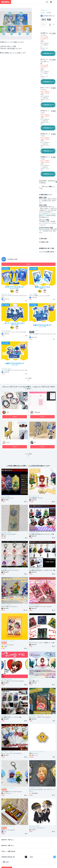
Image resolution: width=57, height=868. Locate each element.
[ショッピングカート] (51, 2)
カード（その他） (34, 294)
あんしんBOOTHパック (45, 214)
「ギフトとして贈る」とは (48, 188)
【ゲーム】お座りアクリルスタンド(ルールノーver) (42, 335)
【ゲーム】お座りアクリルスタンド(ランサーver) (14, 370)
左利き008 (37, 412)
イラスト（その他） (46, 13)
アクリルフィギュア (6, 294)
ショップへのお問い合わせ (47, 252)
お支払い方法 (45, 242)
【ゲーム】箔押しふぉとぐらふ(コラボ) (40, 296)
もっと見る (29, 455)
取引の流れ (44, 239)
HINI (8, 412)
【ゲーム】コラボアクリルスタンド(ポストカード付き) (14, 296)
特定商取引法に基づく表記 (47, 248)
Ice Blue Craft (12, 259)
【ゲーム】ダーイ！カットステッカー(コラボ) (14, 332)
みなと (8, 442)
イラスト (43, 10)
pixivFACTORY (43, 229)
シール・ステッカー (6, 331)
